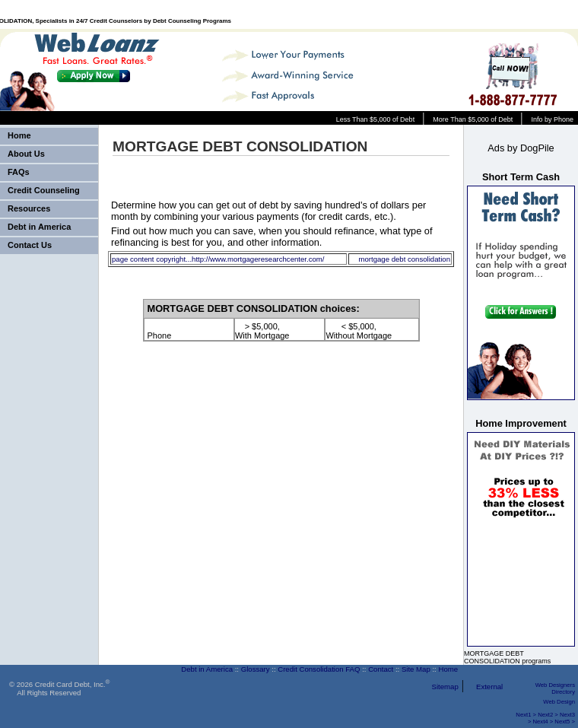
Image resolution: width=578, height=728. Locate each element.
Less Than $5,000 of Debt (375, 119)
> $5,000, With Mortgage (262, 331)
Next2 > (548, 715)
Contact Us (30, 245)
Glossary (256, 669)
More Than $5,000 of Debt (473, 119)
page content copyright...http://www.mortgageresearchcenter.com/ (218, 259)
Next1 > (526, 715)
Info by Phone (552, 119)
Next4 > (543, 722)
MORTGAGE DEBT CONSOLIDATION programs (507, 657)
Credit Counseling (44, 190)
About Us (26, 154)
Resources (29, 208)
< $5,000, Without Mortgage (359, 331)
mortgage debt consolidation (404, 259)
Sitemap (445, 687)
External (489, 687)
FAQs (19, 172)
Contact (381, 669)
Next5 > (565, 722)
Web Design (559, 702)
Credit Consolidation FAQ (319, 669)
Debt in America (39, 227)
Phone (160, 331)
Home (19, 135)
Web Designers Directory (555, 688)
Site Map (416, 669)
